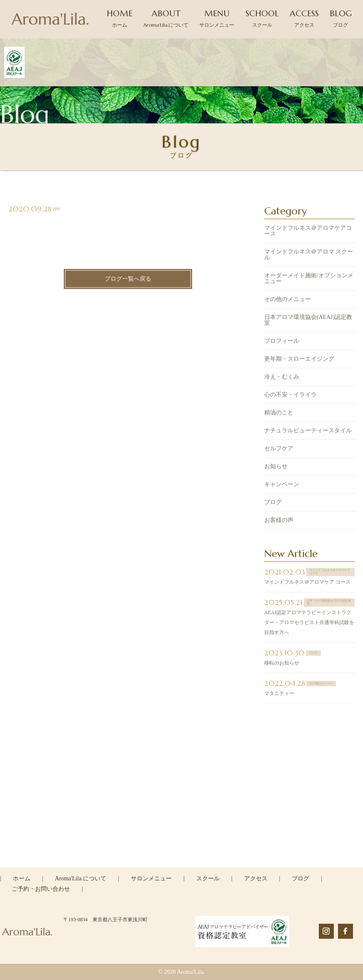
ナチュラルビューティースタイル (308, 432)
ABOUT (166, 18)
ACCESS (304, 18)
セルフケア (279, 450)
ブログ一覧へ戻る (128, 280)
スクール (208, 878)
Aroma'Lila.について (81, 878)
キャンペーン (282, 485)
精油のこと (279, 414)
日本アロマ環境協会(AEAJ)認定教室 (308, 321)
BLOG (341, 18)
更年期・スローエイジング (299, 360)
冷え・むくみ (282, 378)
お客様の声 (279, 521)
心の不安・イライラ (290, 396)
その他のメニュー (288, 300)
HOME (120, 18)
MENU (217, 18)
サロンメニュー (151, 878)
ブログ (273, 503)
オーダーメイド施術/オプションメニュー (309, 279)
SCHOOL (262, 18)
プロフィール (282, 342)
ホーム (22, 878)
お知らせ (276, 467)
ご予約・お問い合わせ (41, 889)
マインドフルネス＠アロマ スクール (309, 256)
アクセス (256, 878)
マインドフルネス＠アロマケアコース (308, 232)
